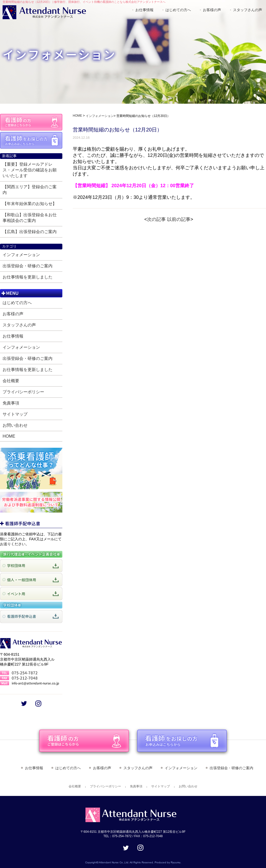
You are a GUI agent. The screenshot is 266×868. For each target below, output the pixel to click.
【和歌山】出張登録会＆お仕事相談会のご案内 (30, 218)
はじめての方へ (178, 10)
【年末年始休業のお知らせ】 (30, 204)
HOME (9, 436)
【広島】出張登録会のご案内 (30, 232)
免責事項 (11, 403)
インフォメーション (21, 255)
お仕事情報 (144, 10)
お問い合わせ (15, 425)
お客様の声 (212, 10)
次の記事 (156, 219)
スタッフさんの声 (248, 10)
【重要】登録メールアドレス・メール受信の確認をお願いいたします (30, 170)
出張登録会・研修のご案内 (28, 266)
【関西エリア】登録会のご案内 (30, 190)
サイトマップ (15, 414)
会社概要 (11, 381)
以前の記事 (179, 219)
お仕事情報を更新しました (28, 277)
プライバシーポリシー (23, 392)
